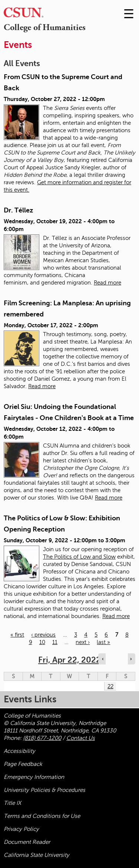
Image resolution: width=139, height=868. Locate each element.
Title (12, 803)
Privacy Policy (21, 829)
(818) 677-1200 (42, 738)
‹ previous (43, 635)
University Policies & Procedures (44, 790)
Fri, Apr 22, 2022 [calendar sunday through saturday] (69, 660)
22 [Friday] (110, 686)
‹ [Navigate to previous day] (103, 659)
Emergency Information (34, 777)
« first (17, 635)
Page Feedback (23, 764)
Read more (107, 283)
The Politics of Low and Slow (79, 557)
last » (103, 642)
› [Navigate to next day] (131, 659)
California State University (37, 855)
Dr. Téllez (18, 210)
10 (42, 642)
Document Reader (27, 842)
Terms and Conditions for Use (42, 816)
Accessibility (19, 751)
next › (83, 642)
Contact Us (81, 738)
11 (55, 642)
